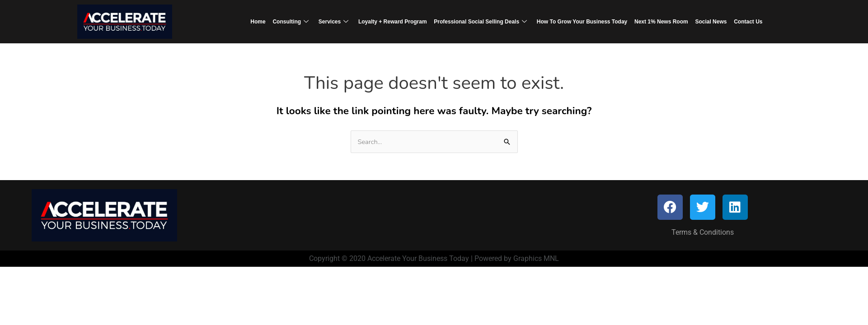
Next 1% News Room (659, 21)
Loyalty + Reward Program (394, 21)
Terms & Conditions (703, 233)
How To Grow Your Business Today (581, 21)
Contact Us (743, 21)
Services (336, 21)
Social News (707, 21)
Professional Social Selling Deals (480, 21)
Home (263, 21)
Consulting (295, 21)
